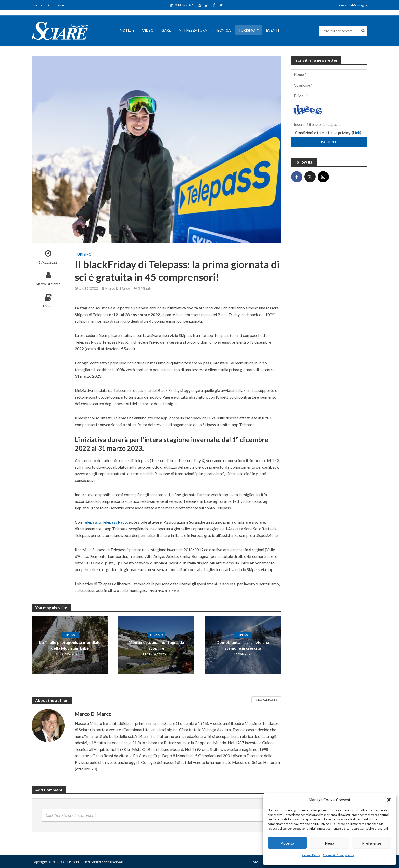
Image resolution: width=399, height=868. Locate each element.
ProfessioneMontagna (351, 5)
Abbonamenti (58, 5)
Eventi (273, 30)
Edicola (37, 5)
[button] (389, 800)
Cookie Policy (311, 855)
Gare (166, 30)
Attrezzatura (193, 30)
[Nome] (329, 74)
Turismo (247, 30)
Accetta (288, 843)
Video (148, 30)
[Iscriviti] (329, 142)
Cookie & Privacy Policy (339, 855)
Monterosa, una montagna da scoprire (156, 645)
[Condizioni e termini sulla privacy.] (293, 133)
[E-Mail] (329, 96)
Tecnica (223, 30)
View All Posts (266, 700)
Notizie (127, 30)
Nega (330, 843)
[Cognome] (329, 85)
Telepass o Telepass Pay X (105, 522)
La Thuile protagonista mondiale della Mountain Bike (70, 645)
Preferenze (372, 843)
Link (356, 133)
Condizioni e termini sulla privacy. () (326, 133)
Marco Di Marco (48, 284)
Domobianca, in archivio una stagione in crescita (243, 645)
